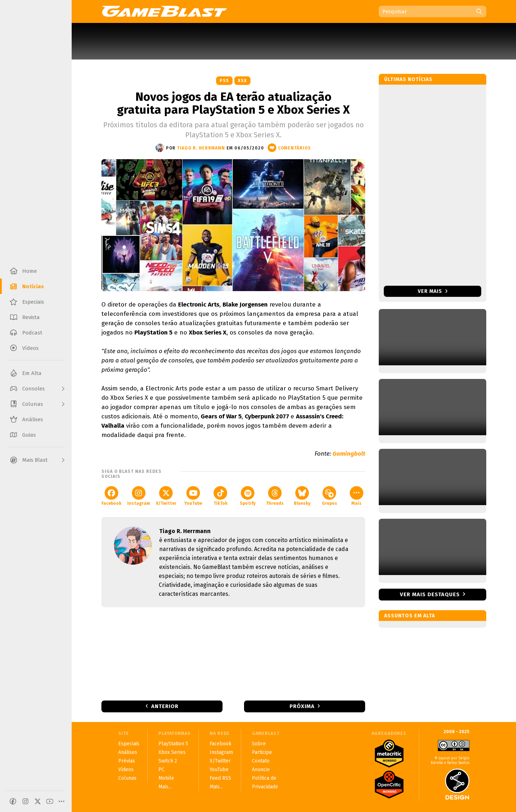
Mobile (166, 778)
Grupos (329, 496)
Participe (262, 752)
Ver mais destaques (430, 594)
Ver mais (433, 291)
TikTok (221, 496)
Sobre (259, 744)
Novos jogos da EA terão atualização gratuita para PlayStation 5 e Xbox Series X (233, 103)
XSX (242, 81)
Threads (275, 496)
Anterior (165, 706)
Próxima (302, 706)
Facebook (111, 496)
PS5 (224, 81)
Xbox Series (172, 752)
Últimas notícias (408, 79)
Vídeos (126, 770)
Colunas (127, 778)
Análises (128, 752)
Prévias (127, 761)
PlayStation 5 (173, 744)
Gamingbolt (349, 454)
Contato (261, 761)
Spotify (248, 496)
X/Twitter (166, 496)
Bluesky (302, 496)
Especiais (129, 744)
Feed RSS (220, 778)
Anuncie (261, 770)
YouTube (193, 496)
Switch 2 (168, 761)
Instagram (139, 496)
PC (161, 770)
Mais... (165, 787)
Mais (357, 496)
